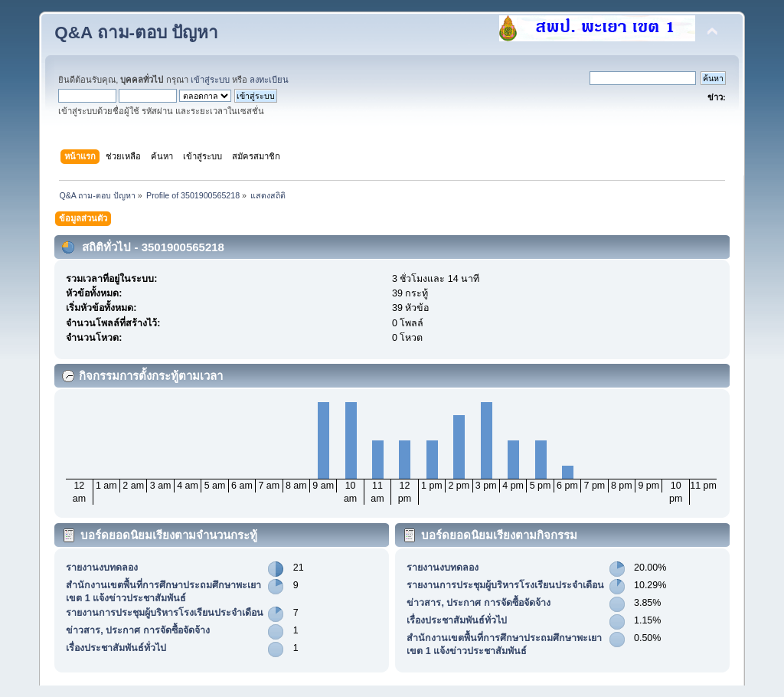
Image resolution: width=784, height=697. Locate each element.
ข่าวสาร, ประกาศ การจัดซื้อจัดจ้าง (137, 630)
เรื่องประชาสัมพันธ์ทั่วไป (116, 648)
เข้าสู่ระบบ (210, 80)
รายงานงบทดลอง (102, 568)
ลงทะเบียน (269, 80)
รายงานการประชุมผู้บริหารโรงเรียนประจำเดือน (165, 613)
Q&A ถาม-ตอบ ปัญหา (136, 33)
